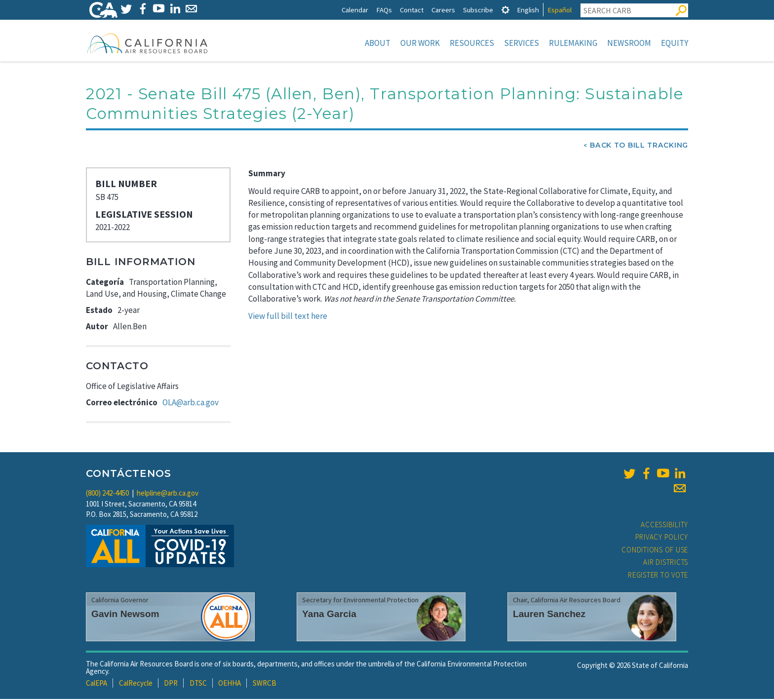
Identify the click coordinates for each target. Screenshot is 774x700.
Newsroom (629, 43)
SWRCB (265, 684)
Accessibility (664, 525)
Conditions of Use (655, 551)
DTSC (198, 684)
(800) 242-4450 (107, 494)
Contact (412, 10)
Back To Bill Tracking (639, 146)
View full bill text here (288, 317)
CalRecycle (136, 684)
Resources (472, 43)
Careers (443, 10)
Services (522, 43)
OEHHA (230, 684)
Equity (675, 43)
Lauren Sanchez (549, 615)
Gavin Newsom (125, 615)
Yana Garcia (329, 615)
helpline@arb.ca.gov (168, 494)
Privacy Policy (662, 538)
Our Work (420, 43)
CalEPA (97, 684)
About (378, 43)
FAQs (384, 10)
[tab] (505, 10)
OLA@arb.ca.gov (191, 403)
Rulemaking (573, 43)
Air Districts (666, 563)
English (528, 10)
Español (560, 10)
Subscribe (478, 10)
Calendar (355, 10)
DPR (171, 684)
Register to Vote (658, 576)
